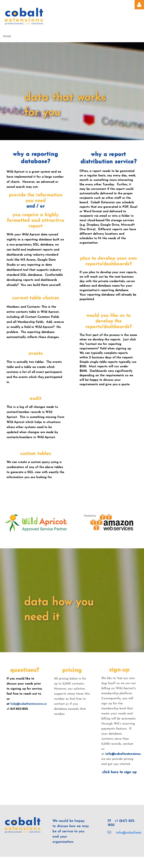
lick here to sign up (120, 772)
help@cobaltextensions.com (30, 704)
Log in (139, 5)
